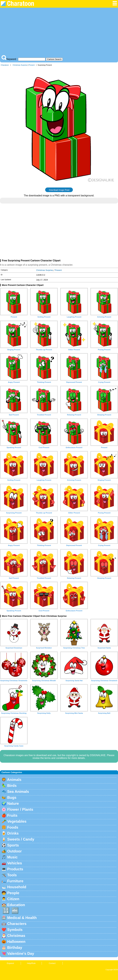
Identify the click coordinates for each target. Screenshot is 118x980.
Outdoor (15, 851)
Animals (14, 780)
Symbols (15, 930)
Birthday (15, 948)
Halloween (16, 942)
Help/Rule (31, 963)
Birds (12, 786)
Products (15, 869)
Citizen (13, 899)
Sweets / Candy (21, 839)
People (13, 893)
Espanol (10, 963)
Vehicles (15, 863)
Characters (17, 924)
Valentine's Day (21, 953)
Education (16, 905)
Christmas (16, 936)
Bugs (12, 797)
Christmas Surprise (20, 65)
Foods (13, 827)
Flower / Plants (20, 809)
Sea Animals (18, 792)
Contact (52, 963)
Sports (13, 845)
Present (32, 65)
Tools (12, 875)
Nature (13, 803)
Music (12, 857)
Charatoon (5, 65)
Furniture (15, 881)
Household (17, 887)
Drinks (13, 833)
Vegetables (17, 821)
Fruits (12, 815)
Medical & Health (22, 918)
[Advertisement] (59, 32)
